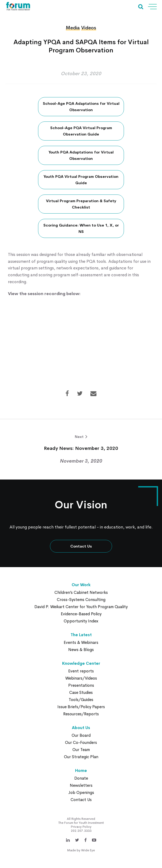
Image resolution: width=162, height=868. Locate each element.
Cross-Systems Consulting (81, 600)
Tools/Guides (81, 700)
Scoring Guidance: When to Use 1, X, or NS (81, 228)
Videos (89, 28)
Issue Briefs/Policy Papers (81, 707)
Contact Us (81, 546)
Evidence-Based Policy (81, 614)
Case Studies (81, 692)
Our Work (81, 585)
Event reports (81, 671)
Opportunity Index (81, 621)
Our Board (81, 735)
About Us (81, 728)
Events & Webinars (81, 642)
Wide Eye (88, 850)
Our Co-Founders (81, 742)
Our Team (81, 750)
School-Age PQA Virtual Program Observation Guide (81, 131)
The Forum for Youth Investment (81, 823)
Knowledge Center (81, 663)
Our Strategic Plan (81, 757)
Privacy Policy (81, 827)
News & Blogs (81, 650)
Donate (81, 778)
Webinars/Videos (81, 678)
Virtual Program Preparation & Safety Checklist (81, 204)
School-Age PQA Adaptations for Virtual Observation (81, 107)
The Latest (81, 635)
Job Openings (81, 792)
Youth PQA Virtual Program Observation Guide (81, 180)
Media (73, 28)
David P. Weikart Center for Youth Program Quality (81, 607)
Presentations (81, 685)
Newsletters (81, 785)
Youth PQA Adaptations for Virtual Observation (81, 155)
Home (81, 770)
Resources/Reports (81, 714)
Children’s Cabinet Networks (81, 592)
